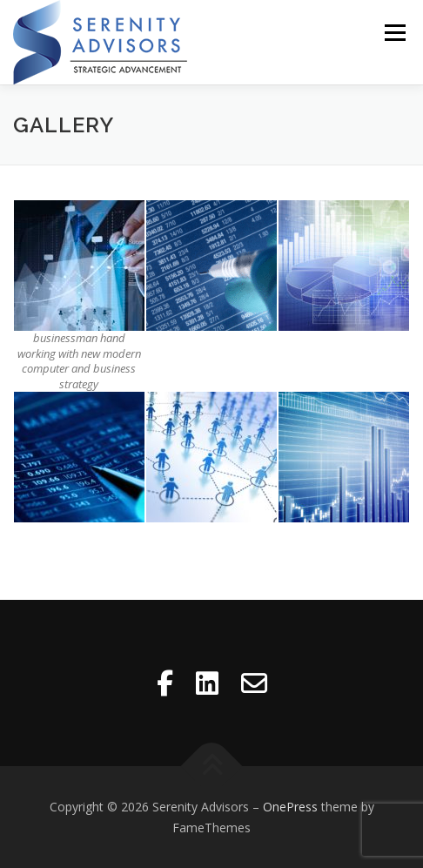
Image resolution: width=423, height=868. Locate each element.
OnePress (290, 807)
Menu (394, 33)
